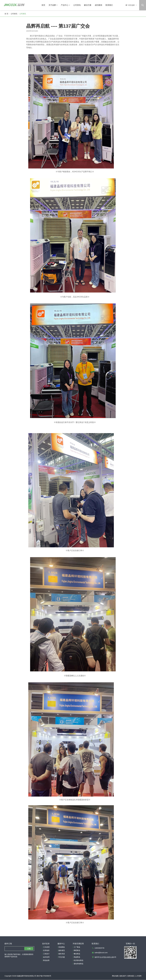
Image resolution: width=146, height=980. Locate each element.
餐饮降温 (77, 954)
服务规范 (62, 951)
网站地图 (115, 976)
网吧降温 (77, 951)
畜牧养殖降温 (78, 964)
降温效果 (46, 960)
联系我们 (109, 5)
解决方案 (88, 5)
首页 (43, 5)
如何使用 (46, 957)
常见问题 (62, 957)
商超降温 (77, 957)
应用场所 (46, 951)
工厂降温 (77, 947)
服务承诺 (62, 954)
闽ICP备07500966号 (44, 976)
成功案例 (98, 5)
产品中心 (65, 5)
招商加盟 (131, 976)
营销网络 (62, 947)
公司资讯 (77, 5)
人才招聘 (138, 976)
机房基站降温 (78, 960)
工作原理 (46, 947)
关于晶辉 (53, 5)
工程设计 (46, 954)
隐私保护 (123, 976)
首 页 (6, 14)
